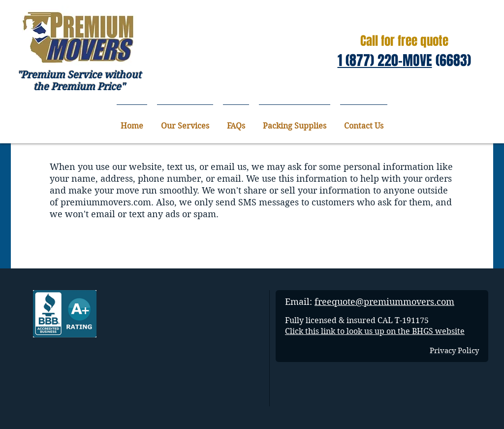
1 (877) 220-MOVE (385, 60)
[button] (185, 121)
